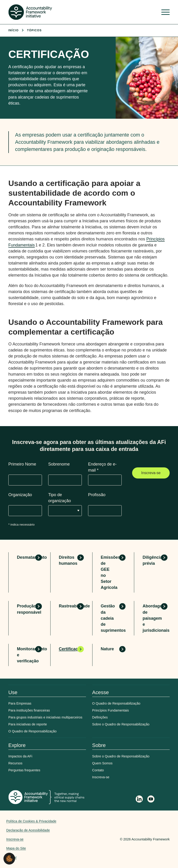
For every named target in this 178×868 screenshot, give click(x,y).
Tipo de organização (60, 498)
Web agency (98, 839)
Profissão (97, 495)
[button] (9, 858)
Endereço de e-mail (102, 467)
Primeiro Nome (22, 464)
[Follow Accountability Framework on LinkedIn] (139, 800)
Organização (20, 495)
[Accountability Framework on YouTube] (151, 800)
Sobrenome (59, 464)
